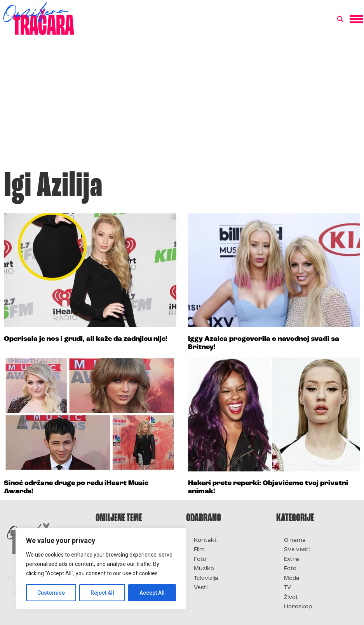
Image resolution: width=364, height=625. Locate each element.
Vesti (201, 588)
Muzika (204, 569)
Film (199, 550)
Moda (292, 579)
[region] (101, 569)
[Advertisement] (182, 106)
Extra (292, 560)
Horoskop (298, 607)
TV (287, 588)
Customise (51, 593)
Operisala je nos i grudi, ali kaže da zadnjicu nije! (86, 339)
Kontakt (205, 540)
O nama (295, 540)
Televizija (206, 579)
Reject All (102, 593)
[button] (340, 19)
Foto (200, 560)
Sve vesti (297, 550)
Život (291, 598)
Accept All (152, 593)
